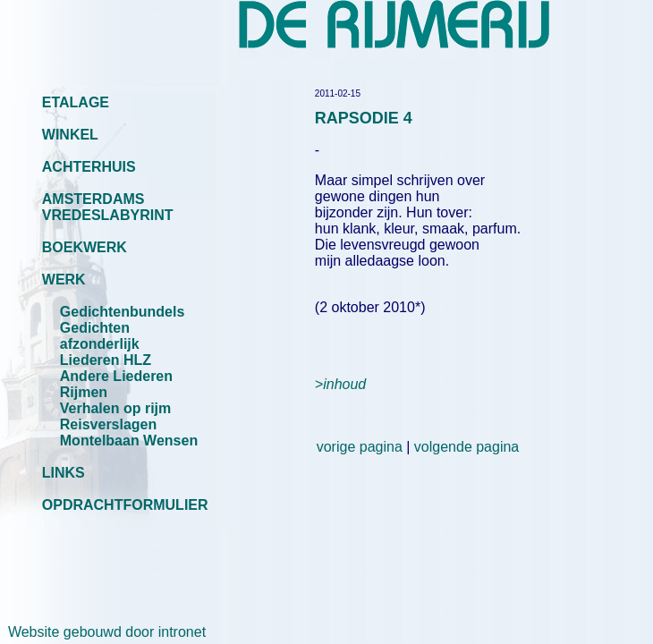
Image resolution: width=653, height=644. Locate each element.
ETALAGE (76, 102)
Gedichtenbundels (123, 312)
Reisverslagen (109, 424)
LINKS (64, 473)
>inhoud (340, 384)
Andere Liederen (116, 376)
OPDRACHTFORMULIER (125, 505)
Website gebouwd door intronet (103, 632)
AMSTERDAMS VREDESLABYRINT (108, 207)
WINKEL (70, 135)
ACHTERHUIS (89, 167)
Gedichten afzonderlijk (100, 336)
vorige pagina (360, 447)
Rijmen (84, 392)
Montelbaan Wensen (129, 441)
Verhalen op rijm (115, 408)
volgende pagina (466, 447)
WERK (64, 280)
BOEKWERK (85, 247)
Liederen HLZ (106, 360)
